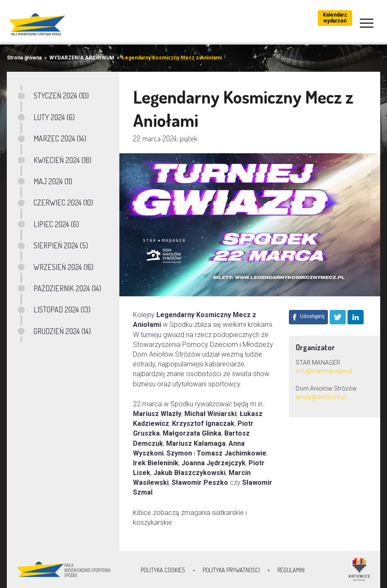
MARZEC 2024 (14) (60, 138)
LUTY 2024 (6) (54, 117)
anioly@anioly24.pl (322, 397)
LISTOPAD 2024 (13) (62, 309)
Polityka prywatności (231, 570)
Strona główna (24, 58)
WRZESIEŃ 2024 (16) (64, 267)
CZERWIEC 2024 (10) (63, 203)
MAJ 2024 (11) (53, 181)
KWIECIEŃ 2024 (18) (62, 160)
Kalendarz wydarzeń (335, 18)
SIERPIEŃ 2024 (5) (61, 245)
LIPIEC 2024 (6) (56, 224)
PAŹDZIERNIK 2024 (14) (67, 288)
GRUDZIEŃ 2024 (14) (62, 331)
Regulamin (291, 570)
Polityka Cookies (163, 570)
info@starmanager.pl (324, 371)
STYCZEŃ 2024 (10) (61, 96)
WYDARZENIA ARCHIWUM (82, 58)
